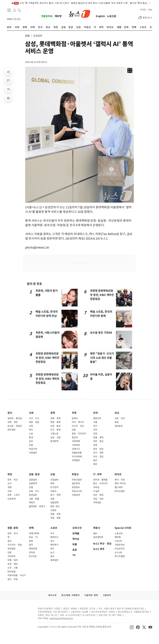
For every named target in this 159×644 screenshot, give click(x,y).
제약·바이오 (120, 483)
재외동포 (119, 426)
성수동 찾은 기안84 (101, 333)
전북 (95, 445)
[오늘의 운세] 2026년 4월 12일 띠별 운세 (129, 3)
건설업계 (76, 495)
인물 (31, 445)
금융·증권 (34, 474)
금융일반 (33, 480)
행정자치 (97, 418)
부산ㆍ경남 (98, 457)
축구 (52, 541)
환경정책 (54, 441)
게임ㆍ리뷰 (98, 499)
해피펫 (58, 16)
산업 (53, 474)
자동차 (53, 491)
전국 (95, 413)
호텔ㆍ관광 (55, 514)
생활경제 (54, 503)
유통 (52, 499)
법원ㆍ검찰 (34, 422)
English (100, 16)
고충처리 (107, 595)
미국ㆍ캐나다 (78, 422)
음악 (31, 545)
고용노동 (54, 434)
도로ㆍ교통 (13, 568)
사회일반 (33, 453)
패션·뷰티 (55, 506)
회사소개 (52, 595)
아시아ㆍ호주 (78, 426)
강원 (95, 434)
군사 (9, 483)
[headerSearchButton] (19, 10)
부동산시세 (77, 491)
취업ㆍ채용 (55, 518)
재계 (52, 483)
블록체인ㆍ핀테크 (37, 506)
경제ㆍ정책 (55, 418)
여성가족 (33, 449)
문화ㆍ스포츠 (14, 495)
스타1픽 (118, 541)
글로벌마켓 (98, 537)
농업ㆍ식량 (55, 438)
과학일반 (97, 503)
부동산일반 (77, 480)
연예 (31, 528)
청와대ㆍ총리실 (15, 418)
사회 (31, 413)
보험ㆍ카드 (34, 491)
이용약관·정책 (91, 595)
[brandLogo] (80, 14)
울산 (95, 460)
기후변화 (76, 445)
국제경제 (76, 441)
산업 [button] (27, 36)
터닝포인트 (120, 549)
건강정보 (11, 556)
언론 (9, 553)
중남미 (75, 438)
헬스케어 (119, 487)
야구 (52, 533)
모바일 (96, 487)
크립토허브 (47, 16)
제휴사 (97, 528)
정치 (10, 413)
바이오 (118, 474)
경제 (53, 413)
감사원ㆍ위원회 (15, 426)
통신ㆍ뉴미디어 (100, 483)
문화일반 (11, 549)
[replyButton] (8, 81)
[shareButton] (8, 72)
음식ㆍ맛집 (13, 579)
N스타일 (33, 556)
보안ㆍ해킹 (98, 495)
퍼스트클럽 (120, 556)
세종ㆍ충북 (98, 438)
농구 (52, 553)
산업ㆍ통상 (55, 426)
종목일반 (54, 560)
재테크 (32, 503)
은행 (31, 487)
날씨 (31, 441)
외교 (117, 413)
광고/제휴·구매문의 (70, 595)
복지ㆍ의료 (120, 480)
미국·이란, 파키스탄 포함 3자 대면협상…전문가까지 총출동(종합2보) (38, 3)
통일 (117, 422)
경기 (95, 426)
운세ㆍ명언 (13, 564)
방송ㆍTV (33, 537)
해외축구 (54, 545)
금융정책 (33, 483)
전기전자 (54, 487)
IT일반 (96, 491)
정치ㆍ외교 (13, 480)
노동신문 (112, 16)
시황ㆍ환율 (34, 499)
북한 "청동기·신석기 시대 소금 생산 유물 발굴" (102, 358)
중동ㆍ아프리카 (79, 434)
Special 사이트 (123, 528)
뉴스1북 (118, 553)
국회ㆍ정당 (13, 422)
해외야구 (54, 537)
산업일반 (54, 480)
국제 (74, 413)
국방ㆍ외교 (120, 418)
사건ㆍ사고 (34, 418)
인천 (95, 430)
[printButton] (8, 98)
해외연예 (33, 549)
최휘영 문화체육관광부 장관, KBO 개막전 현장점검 (47, 358)
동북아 (75, 418)
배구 (52, 549)
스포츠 (54, 528)
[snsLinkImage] (132, 627)
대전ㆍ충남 (98, 441)
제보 (150, 10)
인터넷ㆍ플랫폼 (100, 480)
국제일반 (76, 460)
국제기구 (76, 449)
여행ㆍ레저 (13, 560)
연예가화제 (34, 533)
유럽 (74, 430)
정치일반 (11, 430)
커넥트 (143, 10)
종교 (9, 541)
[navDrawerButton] (9, 10)
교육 (31, 426)
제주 (95, 464)
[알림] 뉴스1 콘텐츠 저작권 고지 (90, 3)
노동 (31, 434)
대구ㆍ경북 (98, 453)
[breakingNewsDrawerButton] (15, 10)
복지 (31, 430)
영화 (31, 541)
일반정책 (76, 483)
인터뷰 (32, 553)
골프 (52, 556)
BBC (95, 533)
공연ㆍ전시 (13, 533)
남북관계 (11, 499)
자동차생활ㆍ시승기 (17, 575)
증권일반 (33, 495)
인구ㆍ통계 (55, 430)
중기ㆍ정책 (55, 495)
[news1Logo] (20, 611)
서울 (95, 422)
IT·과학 (97, 474)
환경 (31, 438)
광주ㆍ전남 (98, 449)
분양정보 (76, 487)
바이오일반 (120, 491)
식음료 (53, 510)
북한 (10, 474)
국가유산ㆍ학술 (15, 545)
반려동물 (11, 572)
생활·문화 (13, 528)
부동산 (75, 474)
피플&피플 (77, 453)
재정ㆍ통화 (55, 422)
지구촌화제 (77, 457)
